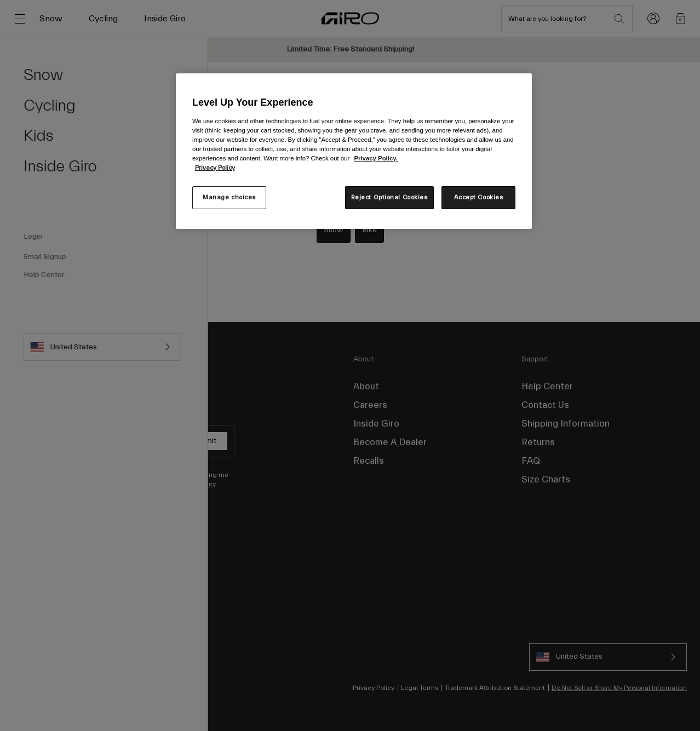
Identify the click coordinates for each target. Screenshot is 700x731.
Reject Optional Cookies (389, 197)
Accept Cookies (479, 197)
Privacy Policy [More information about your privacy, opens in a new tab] (215, 168)
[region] (354, 151)
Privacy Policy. (375, 158)
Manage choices (229, 197)
